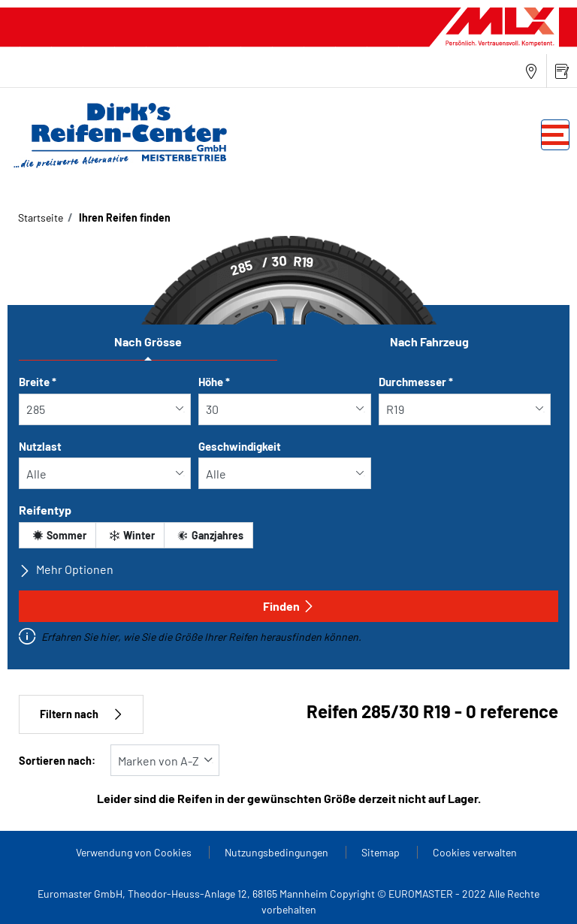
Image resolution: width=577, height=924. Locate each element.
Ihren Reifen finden (124, 217)
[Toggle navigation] (555, 135)
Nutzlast (40, 446)
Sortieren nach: (57, 761)
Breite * (38, 382)
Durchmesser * (416, 382)
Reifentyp (45, 510)
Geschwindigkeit (240, 446)
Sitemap (382, 852)
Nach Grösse (148, 341)
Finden (289, 606)
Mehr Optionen (66, 569)
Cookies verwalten (475, 852)
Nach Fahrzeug (429, 341)
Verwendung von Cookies (135, 852)
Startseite (41, 217)
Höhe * (214, 382)
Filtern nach (81, 714)
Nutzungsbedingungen (278, 852)
